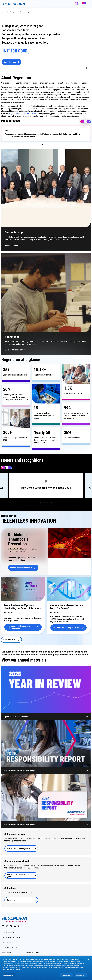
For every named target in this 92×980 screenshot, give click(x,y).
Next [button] (89, 122)
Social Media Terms (32, 953)
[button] (78, 4)
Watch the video (10, 62)
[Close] (89, 959)
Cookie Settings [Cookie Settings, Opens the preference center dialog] (8, 975)
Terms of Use (6, 953)
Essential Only (81, 975)
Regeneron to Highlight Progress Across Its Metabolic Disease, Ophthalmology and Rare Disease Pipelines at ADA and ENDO (43, 135)
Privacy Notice (15, 970)
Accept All (67, 975)
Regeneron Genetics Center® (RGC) (24, 114)
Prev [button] (82, 122)
